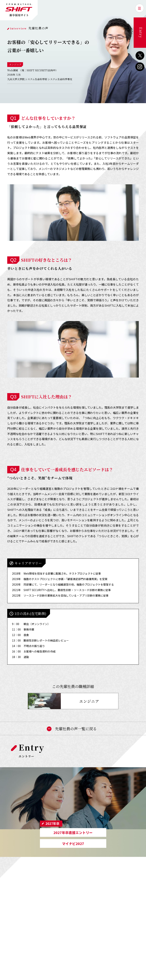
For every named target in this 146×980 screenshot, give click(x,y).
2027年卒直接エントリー (73, 832)
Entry (141, 33)
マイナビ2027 (73, 843)
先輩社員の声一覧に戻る (73, 729)
